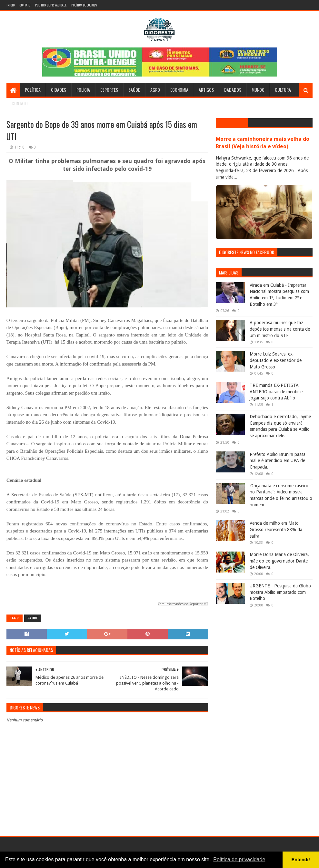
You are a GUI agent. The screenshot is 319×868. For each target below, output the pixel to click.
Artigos (206, 90)
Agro (155, 90)
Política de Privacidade (51, 5)
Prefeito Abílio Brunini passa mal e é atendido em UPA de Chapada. (278, 461)
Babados (233, 90)
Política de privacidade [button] (239, 859)
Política (33, 90)
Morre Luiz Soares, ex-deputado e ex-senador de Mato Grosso (276, 360)
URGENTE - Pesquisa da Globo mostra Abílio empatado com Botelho (280, 592)
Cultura (283, 90)
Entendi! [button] (301, 860)
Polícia (83, 90)
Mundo (258, 90)
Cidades (59, 90)
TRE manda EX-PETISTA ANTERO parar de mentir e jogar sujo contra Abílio (276, 392)
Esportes (109, 90)
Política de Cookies (84, 5)
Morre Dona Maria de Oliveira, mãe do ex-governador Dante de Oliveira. (279, 561)
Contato (25, 5)
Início (10, 5)
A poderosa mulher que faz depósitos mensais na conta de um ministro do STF (280, 329)
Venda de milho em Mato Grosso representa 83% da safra (276, 529)
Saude (33, 618)
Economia (179, 90)
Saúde (134, 90)
